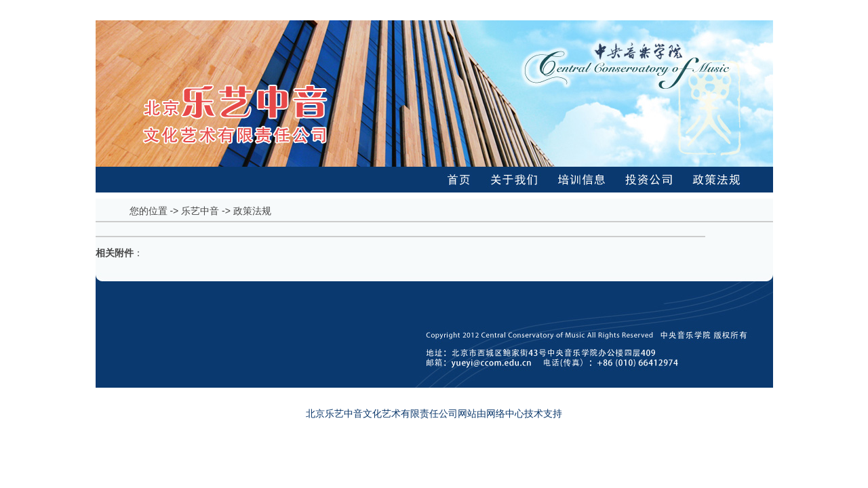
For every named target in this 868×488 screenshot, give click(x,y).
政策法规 (252, 211)
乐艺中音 (200, 211)
